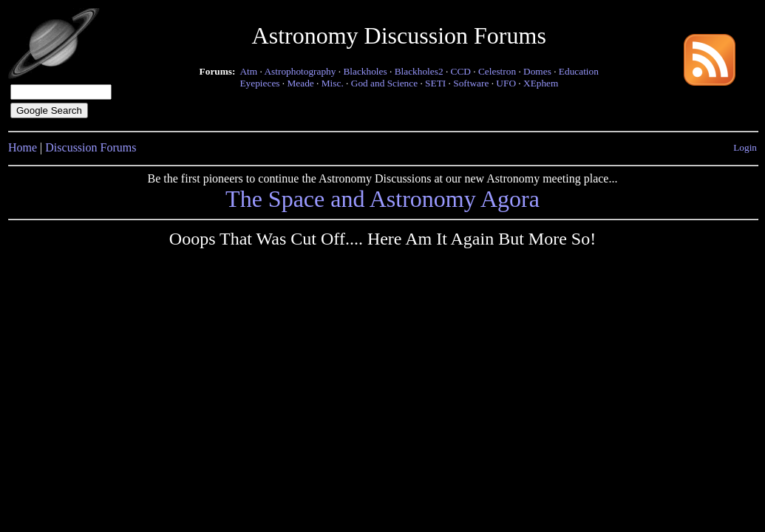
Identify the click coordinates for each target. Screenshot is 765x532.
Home (23, 147)
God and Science (384, 83)
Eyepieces (259, 83)
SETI (435, 83)
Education (579, 71)
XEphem (541, 83)
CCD (461, 71)
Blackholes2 (419, 71)
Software (471, 83)
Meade (301, 83)
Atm (248, 71)
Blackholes (365, 71)
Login (745, 147)
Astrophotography (300, 71)
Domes (537, 71)
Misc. (333, 83)
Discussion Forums (91, 147)
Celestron (497, 71)
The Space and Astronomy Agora (382, 199)
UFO (506, 83)
